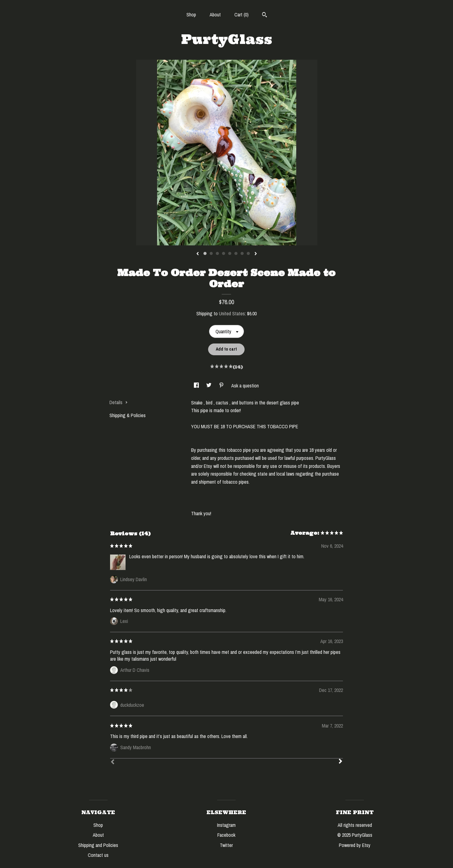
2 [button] (211, 253)
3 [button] (217, 253)
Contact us (98, 855)
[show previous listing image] (198, 254)
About (215, 15)
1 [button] (205, 253)
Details (119, 402)
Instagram (226, 825)
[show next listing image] (256, 254)
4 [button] (224, 253)
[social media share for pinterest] (222, 386)
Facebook (226, 835)
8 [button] (248, 253)
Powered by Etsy (355, 845)
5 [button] (230, 253)
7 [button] (242, 253)
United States (232, 313)
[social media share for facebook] (197, 386)
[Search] (265, 15)
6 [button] (236, 253)
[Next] (340, 762)
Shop (191, 15)
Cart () (241, 15)
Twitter (226, 845)
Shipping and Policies (98, 845)
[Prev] (113, 762)
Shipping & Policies (128, 415)
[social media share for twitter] (209, 386)
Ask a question (245, 386)
